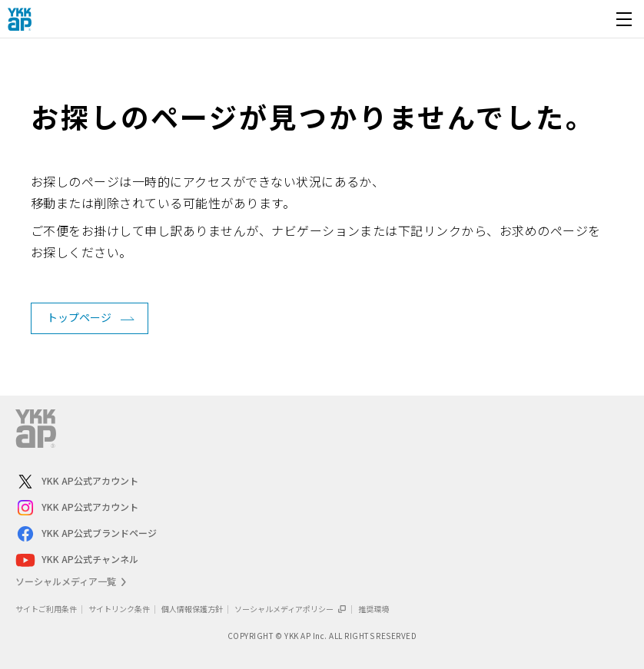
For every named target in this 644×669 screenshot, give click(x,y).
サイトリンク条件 (119, 609)
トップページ (79, 317)
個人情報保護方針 (192, 609)
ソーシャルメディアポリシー (290, 609)
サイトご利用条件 (46, 609)
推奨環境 (373, 609)
